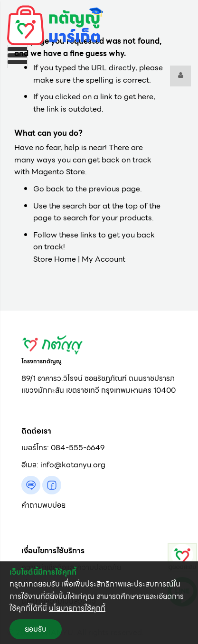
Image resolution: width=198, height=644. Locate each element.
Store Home (55, 259)
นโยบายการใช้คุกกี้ (77, 608)
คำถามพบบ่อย (43, 505)
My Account (104, 259)
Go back (49, 189)
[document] (99, 603)
